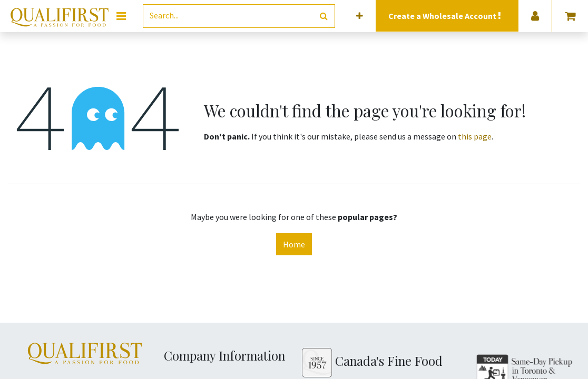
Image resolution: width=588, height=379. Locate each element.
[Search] (324, 16)
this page (475, 136)
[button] (360, 16)
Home (294, 244)
